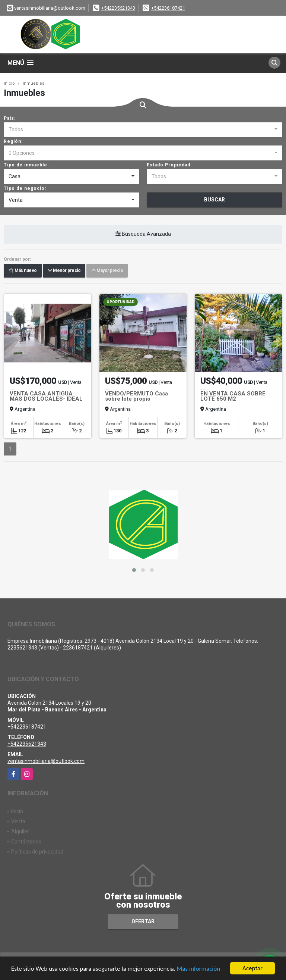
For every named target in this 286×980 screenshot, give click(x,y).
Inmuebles (34, 83)
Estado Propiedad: (169, 165)
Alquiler (20, 832)
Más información (198, 969)
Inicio (9, 83)
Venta (18, 821)
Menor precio (64, 271)
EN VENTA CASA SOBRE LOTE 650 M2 (233, 396)
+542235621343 (118, 8)
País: (10, 118)
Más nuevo (23, 271)
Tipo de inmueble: (26, 165)
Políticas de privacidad (37, 852)
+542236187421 (168, 8)
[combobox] (143, 130)
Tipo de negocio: (25, 188)
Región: (13, 141)
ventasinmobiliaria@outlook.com (46, 761)
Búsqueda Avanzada (143, 234)
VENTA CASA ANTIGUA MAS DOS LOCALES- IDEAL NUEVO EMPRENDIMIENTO (46, 399)
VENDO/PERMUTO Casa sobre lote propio (136, 396)
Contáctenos (26, 842)
